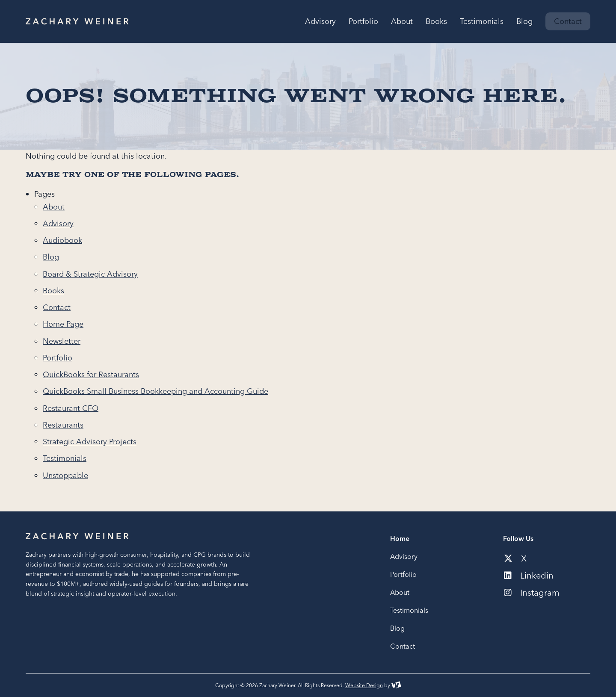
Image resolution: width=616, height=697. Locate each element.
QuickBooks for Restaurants (91, 374)
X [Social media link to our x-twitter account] (515, 558)
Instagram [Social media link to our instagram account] (532, 593)
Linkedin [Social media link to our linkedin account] (529, 576)
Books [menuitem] (436, 21)
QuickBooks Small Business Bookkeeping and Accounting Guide (155, 391)
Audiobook (62, 240)
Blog (51, 257)
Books (53, 291)
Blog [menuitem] (524, 21)
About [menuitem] (402, 21)
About (54, 207)
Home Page (63, 324)
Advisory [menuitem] (320, 21)
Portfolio (58, 358)
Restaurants (63, 425)
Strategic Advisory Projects (90, 442)
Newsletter (62, 341)
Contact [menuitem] (568, 21)
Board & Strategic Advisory (90, 274)
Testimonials (65, 458)
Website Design (364, 685)
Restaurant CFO (71, 408)
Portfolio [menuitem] (363, 21)
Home (400, 538)
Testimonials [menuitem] (482, 21)
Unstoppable (65, 475)
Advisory (58, 223)
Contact (57, 307)
